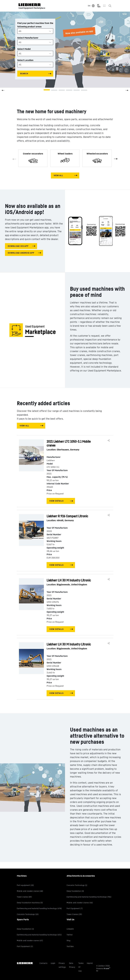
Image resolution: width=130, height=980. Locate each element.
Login (53, 963)
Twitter (70, 935)
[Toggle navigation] (104, 6)
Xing (69, 941)
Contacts (43, 963)
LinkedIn (70, 929)
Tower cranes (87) (24, 897)
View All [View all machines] (58, 175)
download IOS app (18, 246)
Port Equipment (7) (75, 908)
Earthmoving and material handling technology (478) (39, 908)
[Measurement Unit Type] (99, 6)
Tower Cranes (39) (74, 914)
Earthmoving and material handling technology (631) (39, 935)
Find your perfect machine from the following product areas (35, 25)
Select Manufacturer (28, 38)
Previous (15, 160)
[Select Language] (91, 6)
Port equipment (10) (25, 885)
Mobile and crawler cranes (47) (30, 941)
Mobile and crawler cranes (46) (80, 903)
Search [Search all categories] (24, 73)
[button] (127, 91)
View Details (56, 501)
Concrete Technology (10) (28, 914)
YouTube (70, 946)
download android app (21, 253)
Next (115, 158)
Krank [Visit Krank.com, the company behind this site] (107, 968)
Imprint (90, 963)
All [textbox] (20, 31)
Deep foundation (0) (75, 891)
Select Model (24, 49)
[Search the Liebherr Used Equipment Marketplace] (110, 6)
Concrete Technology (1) (77, 885)
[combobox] (35, 31)
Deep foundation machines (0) (30, 903)
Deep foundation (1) (25, 929)
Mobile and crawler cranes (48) (30, 891)
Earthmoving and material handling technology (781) (89, 897)
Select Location (25, 60)
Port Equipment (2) (25, 946)
